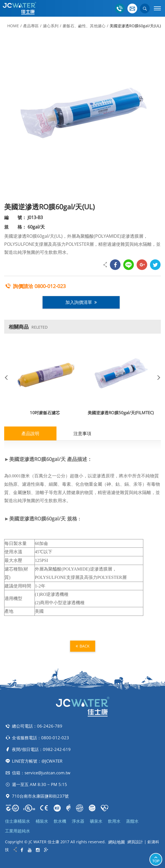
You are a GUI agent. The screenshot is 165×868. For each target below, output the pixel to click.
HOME (13, 26)
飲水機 (60, 821)
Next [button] (157, 377)
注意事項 (82, 433)
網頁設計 (135, 842)
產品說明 (30, 433)
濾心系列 (51, 26)
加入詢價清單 (81, 302)
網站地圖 (117, 842)
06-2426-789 (50, 726)
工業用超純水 (18, 831)
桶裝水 (42, 821)
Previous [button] (8, 377)
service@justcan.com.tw (47, 773)
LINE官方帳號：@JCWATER (37, 761)
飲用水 (114, 821)
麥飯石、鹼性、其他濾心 (84, 26)
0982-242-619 (57, 749)
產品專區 (31, 26)
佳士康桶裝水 (18, 821)
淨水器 (78, 821)
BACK (83, 646)
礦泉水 (96, 821)
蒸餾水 (132, 821)
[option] (82, 115)
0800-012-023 (50, 286)
